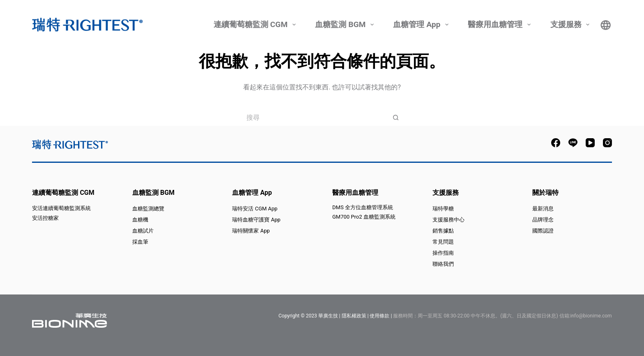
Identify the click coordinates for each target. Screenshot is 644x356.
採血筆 (140, 242)
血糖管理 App (422, 25)
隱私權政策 (354, 316)
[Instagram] (607, 143)
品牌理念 (543, 220)
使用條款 (379, 316)
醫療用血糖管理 (500, 25)
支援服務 (571, 25)
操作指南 (443, 253)
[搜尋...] (314, 117)
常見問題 (443, 242)
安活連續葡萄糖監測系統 (61, 208)
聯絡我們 (443, 264)
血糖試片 (143, 231)
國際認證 (543, 231)
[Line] (573, 143)
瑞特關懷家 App (251, 231)
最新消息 (543, 209)
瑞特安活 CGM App (255, 209)
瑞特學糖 (443, 209)
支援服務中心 (448, 220)
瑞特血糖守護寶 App (256, 220)
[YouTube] (590, 143)
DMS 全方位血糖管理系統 (363, 207)
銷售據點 (443, 231)
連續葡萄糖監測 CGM (256, 25)
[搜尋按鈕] (396, 117)
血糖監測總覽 (148, 209)
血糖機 (140, 220)
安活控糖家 (45, 218)
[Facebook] (556, 143)
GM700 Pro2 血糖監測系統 (364, 217)
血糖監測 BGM (345, 25)
